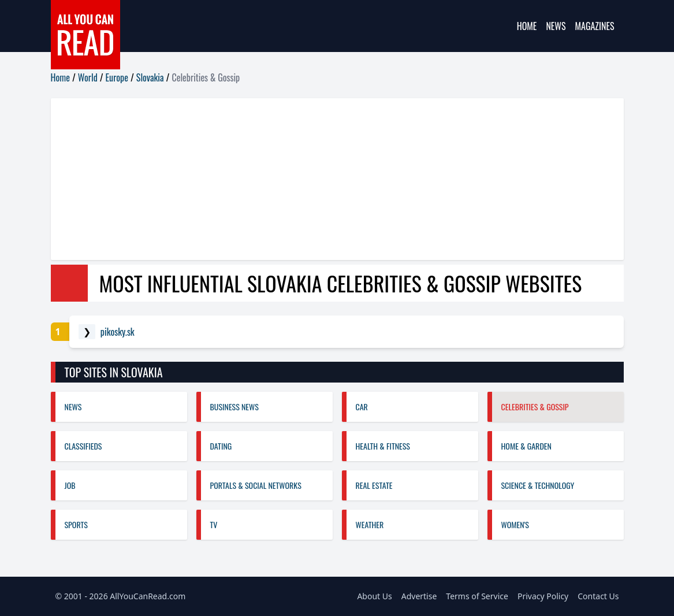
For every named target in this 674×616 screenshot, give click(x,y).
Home (527, 26)
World (88, 77)
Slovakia (150, 77)
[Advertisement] (337, 179)
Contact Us (598, 596)
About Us (374, 596)
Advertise (419, 596)
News (556, 26)
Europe (117, 77)
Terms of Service (477, 596)
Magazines (595, 26)
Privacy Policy (543, 596)
